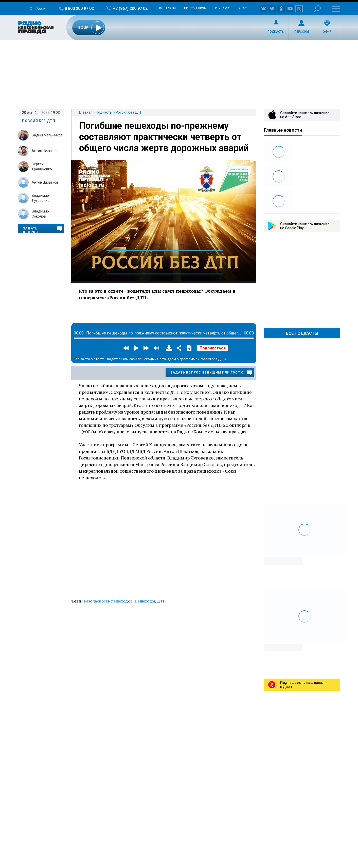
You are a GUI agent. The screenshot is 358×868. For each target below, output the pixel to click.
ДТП (162, 601)
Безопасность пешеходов (108, 601)
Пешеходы (145, 601)
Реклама (222, 8)
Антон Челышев (45, 151)
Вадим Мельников (47, 135)
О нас (242, 8)
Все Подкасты (302, 333)
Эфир (327, 32)
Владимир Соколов (40, 214)
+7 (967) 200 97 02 (130, 8)
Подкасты (276, 32)
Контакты (167, 8)
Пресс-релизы (195, 8)
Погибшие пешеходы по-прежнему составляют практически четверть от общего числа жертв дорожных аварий (164, 137)
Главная (86, 112)
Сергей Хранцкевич (42, 167)
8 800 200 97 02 (79, 8)
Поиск (318, 8)
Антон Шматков (45, 182)
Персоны (302, 32)
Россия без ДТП (129, 112)
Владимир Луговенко (41, 198)
